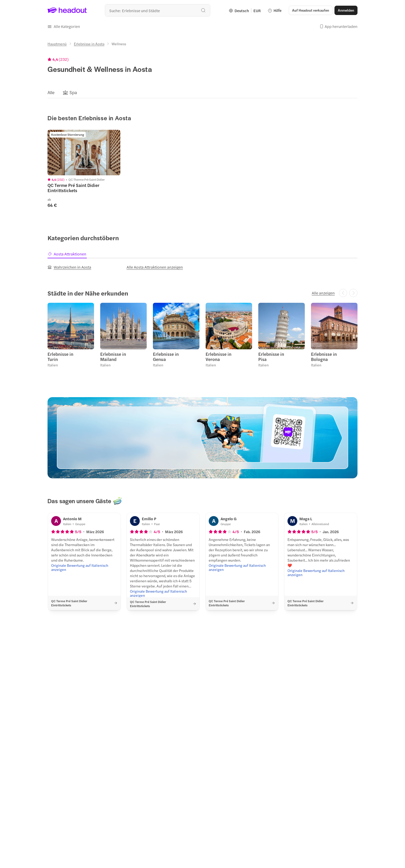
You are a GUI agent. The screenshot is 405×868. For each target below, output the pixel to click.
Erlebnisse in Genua (166, 357)
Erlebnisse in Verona (219, 357)
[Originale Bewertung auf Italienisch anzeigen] (84, 567)
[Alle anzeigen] (323, 293)
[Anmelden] (346, 10)
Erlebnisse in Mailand (113, 357)
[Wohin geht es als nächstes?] (158, 10)
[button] (311, 10)
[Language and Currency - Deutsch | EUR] (245, 10)
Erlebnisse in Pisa (271, 357)
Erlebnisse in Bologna (324, 357)
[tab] (67, 254)
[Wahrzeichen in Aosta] (69, 267)
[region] (202, 92)
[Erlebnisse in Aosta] (89, 44)
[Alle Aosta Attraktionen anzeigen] (155, 267)
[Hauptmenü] (57, 44)
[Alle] (51, 92)
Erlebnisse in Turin (60, 357)
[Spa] (73, 92)
